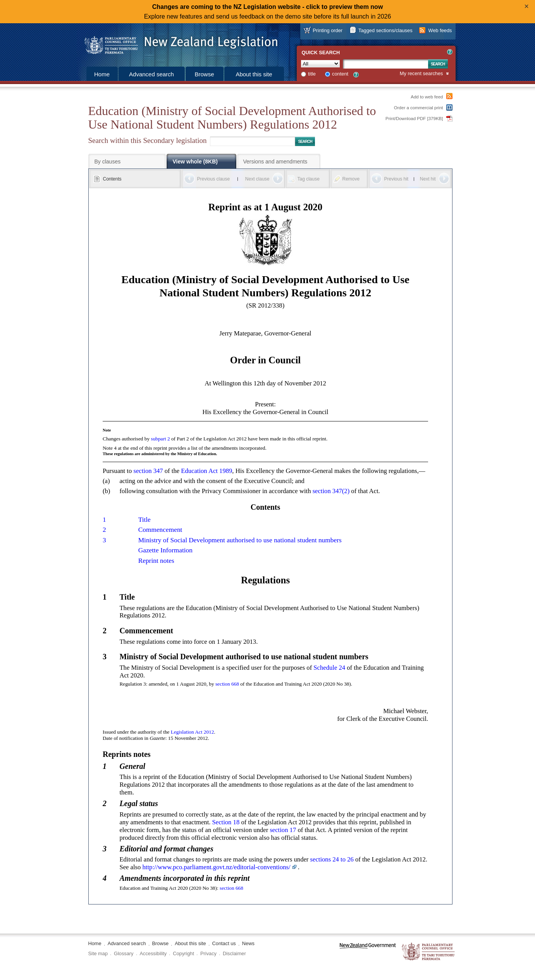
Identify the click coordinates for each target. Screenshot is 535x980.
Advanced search (151, 74)
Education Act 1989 (206, 471)
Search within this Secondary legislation (148, 140)
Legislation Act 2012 (193, 732)
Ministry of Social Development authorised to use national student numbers (240, 540)
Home (102, 74)
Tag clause (309, 179)
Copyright (183, 953)
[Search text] (385, 64)
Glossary (124, 953)
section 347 (148, 471)
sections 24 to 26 (332, 859)
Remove (351, 179)
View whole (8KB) (195, 162)
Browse (204, 74)
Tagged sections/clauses (385, 30)
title (312, 74)
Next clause (257, 179)
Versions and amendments (275, 162)
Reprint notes (156, 561)
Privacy (208, 953)
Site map (98, 953)
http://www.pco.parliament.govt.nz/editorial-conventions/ (217, 867)
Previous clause (214, 179)
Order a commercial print (419, 108)
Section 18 (226, 822)
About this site (254, 74)
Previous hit (397, 179)
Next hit (428, 179)
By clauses (108, 162)
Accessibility (153, 953)
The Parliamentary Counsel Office (429, 952)
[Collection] (320, 64)
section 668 (227, 684)
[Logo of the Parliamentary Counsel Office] (177, 43)
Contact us (224, 943)
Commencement (160, 530)
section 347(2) (331, 491)
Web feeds (440, 30)
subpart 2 (160, 439)
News (248, 943)
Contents (112, 179)
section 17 (283, 830)
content (340, 74)
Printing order (328, 30)
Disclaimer (234, 953)
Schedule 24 (329, 668)
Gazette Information (165, 550)
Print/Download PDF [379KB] (414, 119)
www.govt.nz (368, 952)
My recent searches (421, 74)
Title (145, 520)
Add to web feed (427, 97)
